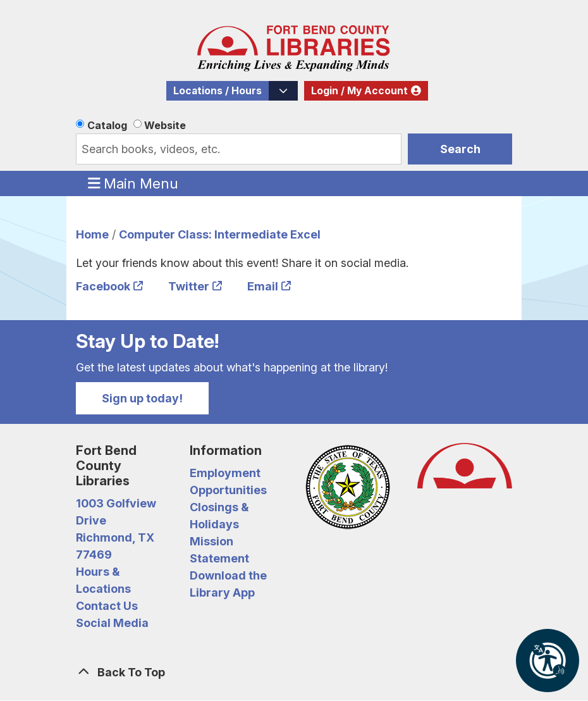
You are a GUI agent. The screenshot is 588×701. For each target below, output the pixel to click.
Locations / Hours (217, 91)
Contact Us (107, 606)
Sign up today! (142, 398)
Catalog (107, 125)
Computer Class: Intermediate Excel (220, 234)
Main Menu (133, 183)
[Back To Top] (294, 672)
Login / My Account (359, 91)
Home (92, 234)
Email (263, 286)
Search (460, 149)
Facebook (103, 286)
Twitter (189, 286)
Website (165, 125)
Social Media (112, 623)
